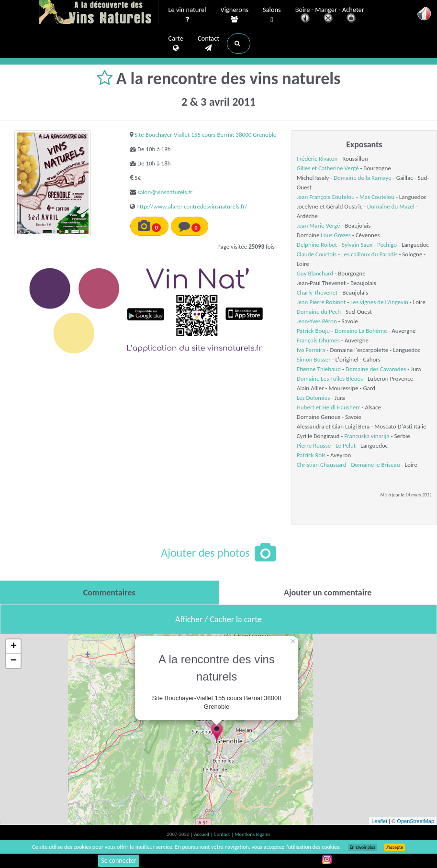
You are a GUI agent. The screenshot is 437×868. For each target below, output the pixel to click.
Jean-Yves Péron (317, 321)
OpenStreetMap (415, 821)
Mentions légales (252, 834)
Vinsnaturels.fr (99, 13)
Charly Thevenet (317, 292)
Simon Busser (314, 359)
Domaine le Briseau (375, 465)
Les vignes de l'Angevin (379, 302)
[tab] (109, 593)
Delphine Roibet (317, 245)
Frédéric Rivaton (317, 159)
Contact (208, 44)
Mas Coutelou (377, 197)
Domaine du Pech (319, 312)
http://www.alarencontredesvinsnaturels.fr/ (192, 206)
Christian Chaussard (322, 465)
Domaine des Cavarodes (376, 369)
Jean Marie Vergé (319, 225)
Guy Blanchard (315, 273)
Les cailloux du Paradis (369, 254)
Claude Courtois (317, 254)
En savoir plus (363, 847)
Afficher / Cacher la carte (218, 619)
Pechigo (387, 245)
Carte (176, 44)
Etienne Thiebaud (319, 369)
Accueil (202, 834)
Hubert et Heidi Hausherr (329, 407)
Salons (272, 15)
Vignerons (235, 15)
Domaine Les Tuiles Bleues (330, 379)
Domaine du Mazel (391, 206)
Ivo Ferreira (311, 350)
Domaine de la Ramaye (363, 178)
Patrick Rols (311, 455)
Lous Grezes (336, 235)
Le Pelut (346, 445)
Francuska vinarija (367, 436)
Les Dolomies (314, 398)
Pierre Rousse (314, 445)
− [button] (14, 661)
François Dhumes (318, 340)
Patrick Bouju (313, 331)
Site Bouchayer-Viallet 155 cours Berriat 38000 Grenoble (205, 135)
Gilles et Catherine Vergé (328, 168)
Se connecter (119, 861)
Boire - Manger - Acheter (330, 16)
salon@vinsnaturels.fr (165, 192)
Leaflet (379, 821)
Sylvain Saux (357, 245)
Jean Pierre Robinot (321, 302)
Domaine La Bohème (361, 331)
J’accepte (395, 847)
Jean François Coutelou (326, 197)
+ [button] (14, 647)
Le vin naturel (187, 15)
